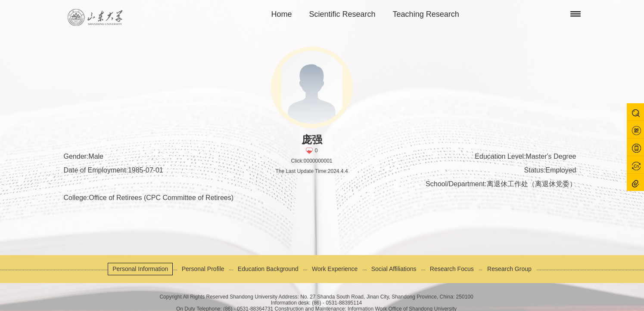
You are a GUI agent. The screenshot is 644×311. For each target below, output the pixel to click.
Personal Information (140, 269)
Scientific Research (342, 14)
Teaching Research (426, 14)
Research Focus (452, 269)
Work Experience (335, 269)
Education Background (268, 269)
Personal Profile (203, 269)
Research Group (509, 269)
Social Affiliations (394, 269)
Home (282, 14)
